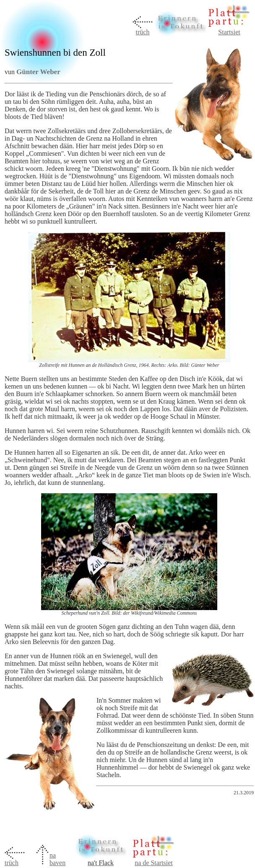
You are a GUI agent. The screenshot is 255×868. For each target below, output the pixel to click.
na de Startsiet (154, 863)
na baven (57, 859)
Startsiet (229, 32)
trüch (143, 32)
